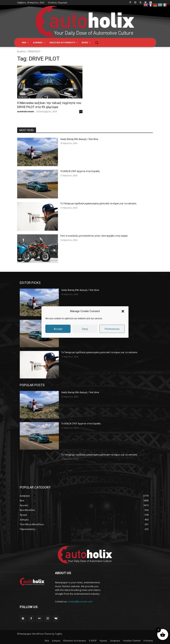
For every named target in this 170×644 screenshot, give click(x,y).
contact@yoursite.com (80, 601)
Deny (85, 329)
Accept (58, 329)
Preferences (112, 329)
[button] (123, 311)
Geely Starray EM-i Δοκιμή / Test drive (79, 139)
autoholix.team (25, 111)
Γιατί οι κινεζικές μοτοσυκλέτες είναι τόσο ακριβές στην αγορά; (94, 236)
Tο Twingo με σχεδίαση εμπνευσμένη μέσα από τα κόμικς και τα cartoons (98, 204)
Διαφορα (23, 97)
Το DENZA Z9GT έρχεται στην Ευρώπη (80, 171)
